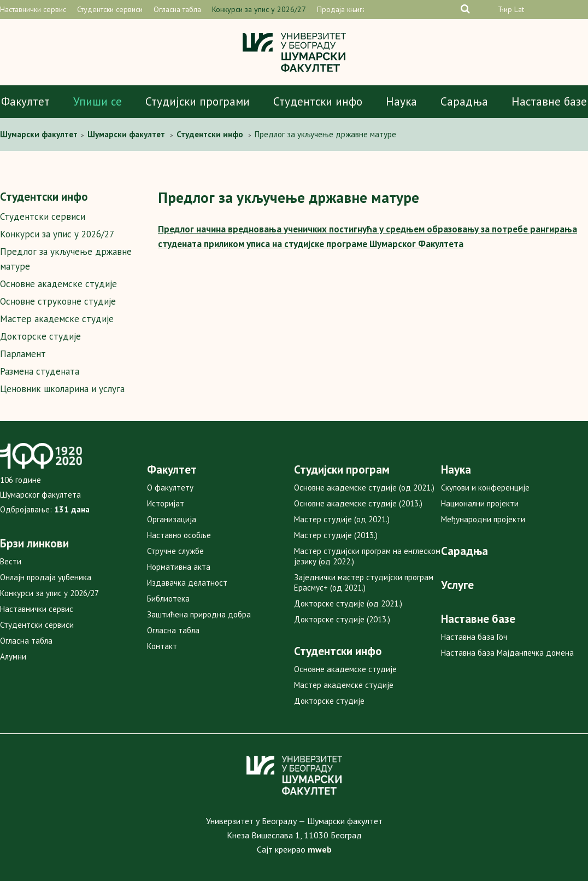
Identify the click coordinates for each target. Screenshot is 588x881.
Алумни (13, 657)
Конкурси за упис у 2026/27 (259, 9)
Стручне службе (175, 551)
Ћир (505, 9)
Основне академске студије (58, 284)
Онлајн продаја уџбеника (46, 577)
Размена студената (40, 371)
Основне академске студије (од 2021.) (364, 488)
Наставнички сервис (33, 9)
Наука (401, 101)
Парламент (23, 354)
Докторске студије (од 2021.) (348, 603)
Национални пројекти (480, 503)
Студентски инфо (318, 101)
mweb (320, 849)
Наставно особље (179, 535)
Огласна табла (177, 9)
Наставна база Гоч (474, 637)
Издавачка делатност (187, 583)
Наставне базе (549, 101)
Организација (172, 519)
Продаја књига (342, 9)
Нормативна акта (179, 567)
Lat (519, 9)
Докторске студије (40, 336)
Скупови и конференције (485, 488)
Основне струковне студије (58, 301)
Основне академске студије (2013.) (358, 503)
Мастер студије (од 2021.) (342, 519)
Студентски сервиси (110, 9)
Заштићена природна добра (199, 614)
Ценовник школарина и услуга (62, 389)
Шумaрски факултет (40, 134)
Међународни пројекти (483, 519)
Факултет (25, 101)
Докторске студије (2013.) (342, 619)
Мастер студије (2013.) (336, 535)
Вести (11, 561)
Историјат (166, 503)
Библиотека (168, 599)
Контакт (162, 646)
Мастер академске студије (57, 319)
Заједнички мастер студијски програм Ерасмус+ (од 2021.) (364, 582)
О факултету (170, 488)
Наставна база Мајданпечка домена (507, 653)
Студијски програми (198, 101)
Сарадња (464, 101)
